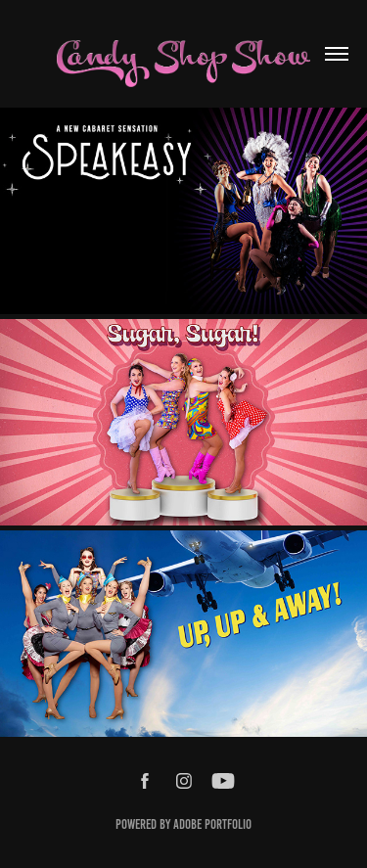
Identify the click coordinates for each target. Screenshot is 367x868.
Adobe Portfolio (212, 824)
